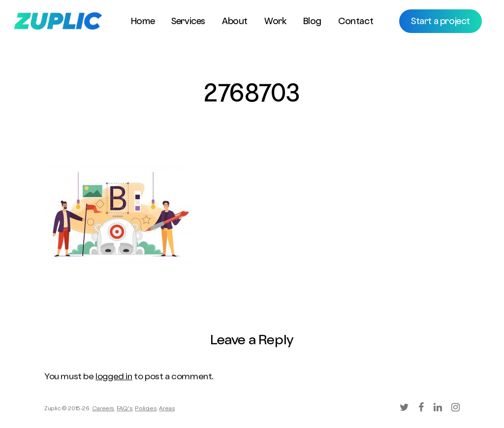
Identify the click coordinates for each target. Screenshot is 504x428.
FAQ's (125, 409)
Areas (167, 409)
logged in (114, 377)
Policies (146, 409)
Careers (103, 409)
